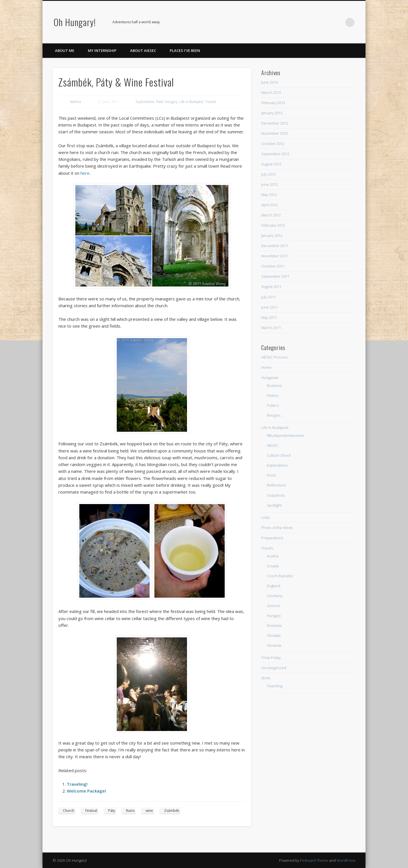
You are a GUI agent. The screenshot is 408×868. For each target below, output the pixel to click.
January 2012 (272, 235)
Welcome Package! (86, 791)
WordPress (346, 860)
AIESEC (273, 445)
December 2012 (275, 123)
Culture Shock (279, 455)
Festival (91, 811)
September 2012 (275, 154)
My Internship (102, 50)
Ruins (130, 811)
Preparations (272, 538)
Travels (211, 102)
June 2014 (269, 82)
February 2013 (273, 103)
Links (265, 517)
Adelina (75, 102)
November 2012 (275, 133)
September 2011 (275, 276)
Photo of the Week (277, 528)
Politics (273, 405)
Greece (273, 606)
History (273, 395)
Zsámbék (172, 811)
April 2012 (269, 205)
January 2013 (272, 113)
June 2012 (269, 184)
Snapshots (276, 495)
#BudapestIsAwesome (286, 435)
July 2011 (268, 297)
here (85, 173)
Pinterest (303, 22)
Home (266, 367)
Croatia (273, 566)
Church (69, 811)
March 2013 (271, 92)
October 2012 (273, 144)
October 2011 (273, 266)
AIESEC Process (274, 357)
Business (274, 385)
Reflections (276, 485)
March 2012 (271, 215)
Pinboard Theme (314, 860)
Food (159, 102)
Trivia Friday (271, 658)
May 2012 (269, 195)
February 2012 (273, 225)
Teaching (275, 686)
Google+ (327, 22)
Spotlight (274, 505)
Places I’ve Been (185, 50)
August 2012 (271, 164)
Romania (274, 625)
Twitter (292, 22)
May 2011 (269, 317)
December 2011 (275, 246)
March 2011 (271, 328)
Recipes (274, 415)
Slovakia (274, 635)
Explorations (145, 102)
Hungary (171, 102)
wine (149, 811)
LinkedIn (338, 22)
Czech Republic (280, 576)
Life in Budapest (191, 102)
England (274, 586)
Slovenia (274, 645)
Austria (273, 556)
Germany (275, 596)
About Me (65, 50)
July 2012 (268, 174)
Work (266, 678)
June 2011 (269, 307)
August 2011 (271, 286)
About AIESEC (143, 50)
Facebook (280, 22)
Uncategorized (274, 668)
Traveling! (77, 784)
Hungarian (270, 378)
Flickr (315, 22)
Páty (112, 811)
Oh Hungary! (75, 22)
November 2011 (275, 256)
